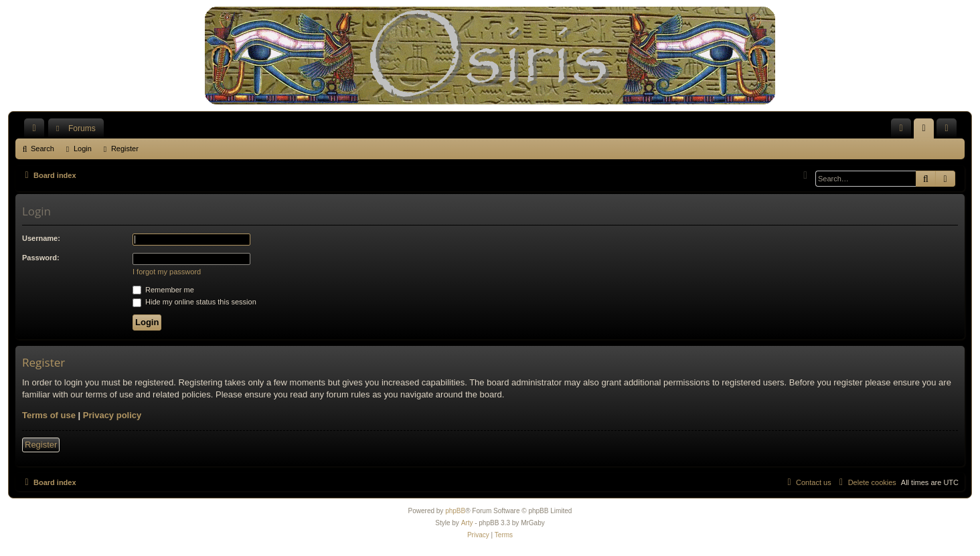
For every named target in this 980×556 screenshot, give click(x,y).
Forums (82, 128)
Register (125, 149)
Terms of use (49, 415)
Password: (41, 258)
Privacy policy (112, 415)
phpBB (455, 511)
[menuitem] (901, 128)
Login (83, 149)
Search (43, 149)
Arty (467, 523)
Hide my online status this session (194, 302)
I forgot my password (167, 272)
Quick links (37, 131)
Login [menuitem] (927, 131)
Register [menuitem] (950, 131)
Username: (41, 238)
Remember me (163, 290)
